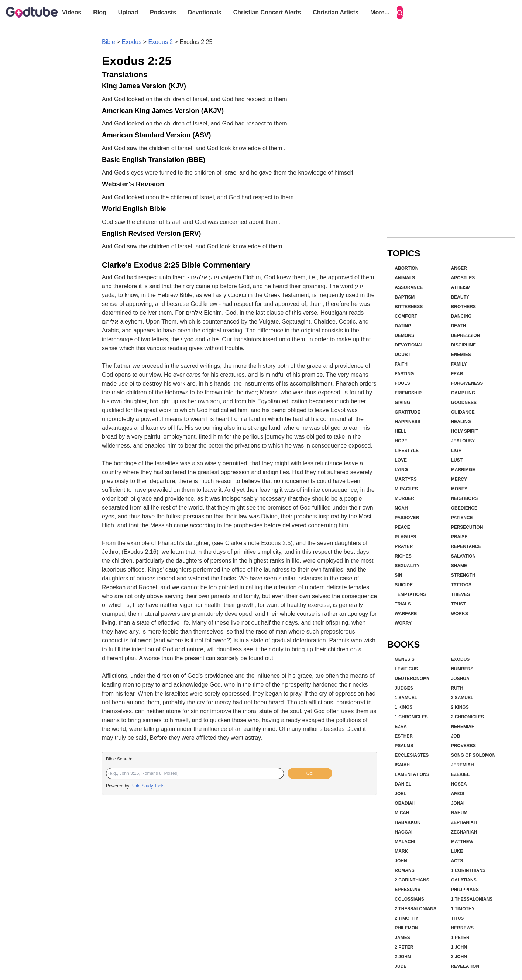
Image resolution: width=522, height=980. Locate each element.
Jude (401, 966)
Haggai (403, 832)
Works (460, 614)
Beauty (460, 297)
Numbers (462, 669)
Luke (457, 851)
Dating (403, 326)
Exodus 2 (160, 42)
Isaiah (402, 765)
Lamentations (412, 774)
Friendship (408, 393)
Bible (109, 42)
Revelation (465, 966)
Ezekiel (461, 774)
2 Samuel (462, 698)
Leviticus (406, 669)
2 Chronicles (468, 717)
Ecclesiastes (412, 755)
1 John (459, 947)
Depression (466, 335)
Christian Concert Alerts (267, 12)
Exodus (132, 42)
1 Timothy (463, 909)
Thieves (461, 594)
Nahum (459, 813)
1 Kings (403, 707)
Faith (401, 364)
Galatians (464, 880)
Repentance (466, 546)
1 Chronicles (411, 717)
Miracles (406, 489)
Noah (401, 508)
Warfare (406, 614)
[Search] (400, 13)
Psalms (404, 746)
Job (456, 736)
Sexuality (407, 566)
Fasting (404, 374)
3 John (459, 957)
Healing (461, 422)
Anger (459, 268)
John (401, 861)
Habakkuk (407, 822)
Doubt (403, 355)
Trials (403, 604)
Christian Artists (336, 12)
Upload (128, 12)
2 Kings (460, 707)
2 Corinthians (412, 880)
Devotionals (205, 12)
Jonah (459, 803)
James (402, 938)
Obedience (464, 508)
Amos (458, 794)
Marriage (463, 470)
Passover (407, 518)
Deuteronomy (412, 679)
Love (401, 460)
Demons (404, 335)
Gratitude (407, 412)
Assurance (409, 287)
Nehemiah (463, 727)
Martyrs (406, 479)
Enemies (461, 355)
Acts (457, 861)
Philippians (465, 890)
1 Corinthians (468, 870)
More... (380, 12)
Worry (403, 623)
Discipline (463, 345)
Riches (403, 556)
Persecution (467, 527)
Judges (404, 688)
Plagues (405, 537)
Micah (402, 813)
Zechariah (464, 832)
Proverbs (463, 746)
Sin (398, 575)
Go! (310, 773)
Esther (404, 736)
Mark (401, 851)
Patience (462, 518)
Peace (402, 527)
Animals (405, 278)
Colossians (409, 899)
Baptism (405, 297)
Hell (400, 431)
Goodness (464, 403)
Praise (459, 537)
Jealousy (463, 441)
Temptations (410, 594)
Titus (458, 918)
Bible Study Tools (148, 786)
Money (459, 489)
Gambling (463, 393)
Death (459, 326)
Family (459, 364)
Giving (402, 403)
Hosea (459, 784)
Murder (404, 498)
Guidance (463, 412)
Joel (400, 794)
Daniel (403, 784)
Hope (401, 441)
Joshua (460, 679)
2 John (403, 957)
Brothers (463, 307)
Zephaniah (464, 822)
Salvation (463, 556)
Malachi (405, 842)
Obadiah (405, 803)
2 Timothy (406, 918)
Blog (100, 12)
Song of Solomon (473, 755)
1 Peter (460, 938)
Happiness (407, 422)
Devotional (409, 345)
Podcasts (163, 12)
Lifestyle (407, 451)
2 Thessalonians (415, 909)
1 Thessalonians (472, 899)
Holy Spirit (465, 431)
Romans (404, 870)
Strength (463, 575)
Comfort (406, 316)
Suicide (404, 585)
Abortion (406, 268)
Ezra (401, 727)
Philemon (406, 928)
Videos (72, 12)
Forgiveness (467, 383)
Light (458, 451)
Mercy (459, 479)
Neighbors (465, 498)
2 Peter (404, 947)
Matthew (462, 842)
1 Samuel (406, 698)
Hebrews (462, 928)
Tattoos (461, 585)
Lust (457, 460)
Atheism (461, 287)
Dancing (461, 316)
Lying (401, 470)
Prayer (404, 546)
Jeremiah (463, 765)
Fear (457, 374)
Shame (459, 566)
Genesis (404, 659)
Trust (459, 604)
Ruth (457, 688)
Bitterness (409, 307)
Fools (402, 383)
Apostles (463, 278)
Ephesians (407, 890)
